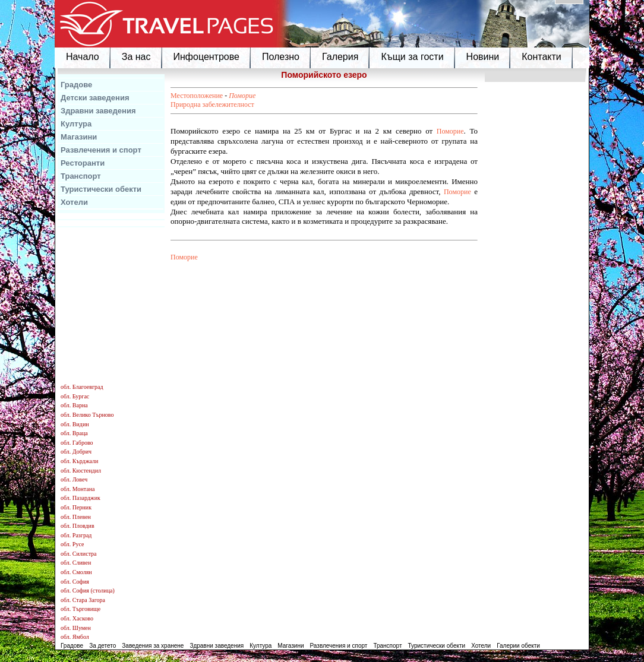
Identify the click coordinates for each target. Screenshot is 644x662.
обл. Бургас (75, 396)
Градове (76, 85)
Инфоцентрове (206, 57)
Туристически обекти (101, 189)
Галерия (340, 57)
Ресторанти (83, 163)
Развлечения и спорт (101, 150)
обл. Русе (72, 544)
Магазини (79, 137)
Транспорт (81, 176)
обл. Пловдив (78, 526)
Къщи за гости (412, 57)
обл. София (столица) (88, 590)
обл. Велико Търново (87, 415)
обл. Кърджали (79, 461)
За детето (102, 646)
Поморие (242, 96)
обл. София (75, 582)
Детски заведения (95, 98)
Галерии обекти (518, 646)
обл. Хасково (77, 618)
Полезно (281, 57)
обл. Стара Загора (83, 600)
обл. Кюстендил (81, 471)
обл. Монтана (78, 489)
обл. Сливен (76, 563)
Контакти (542, 57)
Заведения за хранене (153, 646)
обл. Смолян (76, 572)
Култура (76, 124)
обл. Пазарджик (80, 498)
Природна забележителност (212, 104)
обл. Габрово (77, 443)
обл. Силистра (79, 554)
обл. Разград (76, 535)
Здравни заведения (98, 111)
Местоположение (197, 96)
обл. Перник (76, 507)
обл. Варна (74, 405)
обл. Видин (75, 424)
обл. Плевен (76, 517)
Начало (83, 57)
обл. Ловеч (74, 479)
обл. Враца (74, 433)
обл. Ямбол (75, 637)
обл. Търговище (80, 609)
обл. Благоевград (82, 387)
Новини (483, 57)
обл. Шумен (76, 628)
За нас (136, 57)
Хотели (74, 202)
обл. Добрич (76, 452)
